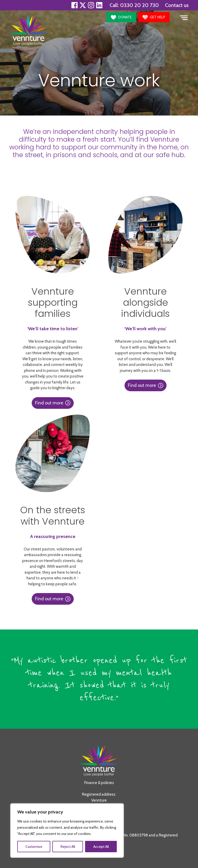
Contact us (177, 5)
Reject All (68, 847)
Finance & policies (99, 783)
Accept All (101, 847)
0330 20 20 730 (139, 5)
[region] (67, 831)
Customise (34, 847)
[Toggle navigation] (184, 17)
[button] (121, 17)
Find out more (53, 403)
